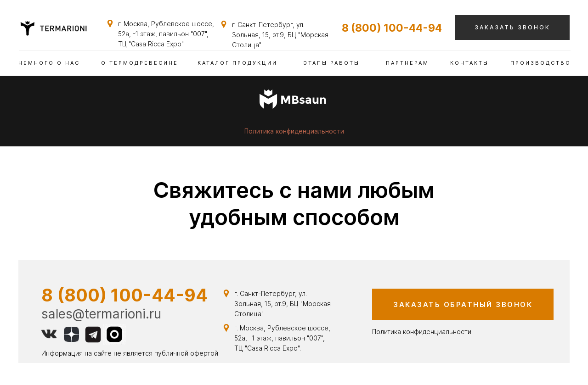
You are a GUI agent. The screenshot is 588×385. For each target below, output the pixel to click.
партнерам (407, 63)
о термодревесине (140, 63)
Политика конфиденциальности (294, 131)
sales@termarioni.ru (101, 314)
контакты (469, 63)
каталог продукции (237, 63)
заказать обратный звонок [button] (463, 304)
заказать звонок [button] (512, 27)
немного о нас (49, 63)
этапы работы (331, 63)
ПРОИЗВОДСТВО (541, 63)
